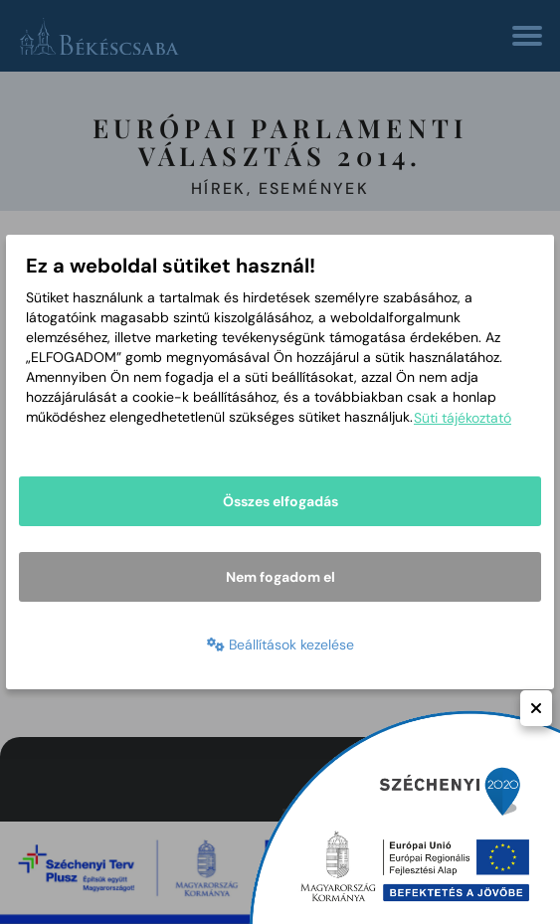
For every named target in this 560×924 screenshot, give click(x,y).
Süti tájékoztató (463, 418)
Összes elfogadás (280, 501)
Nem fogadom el (280, 577)
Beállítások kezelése (280, 645)
